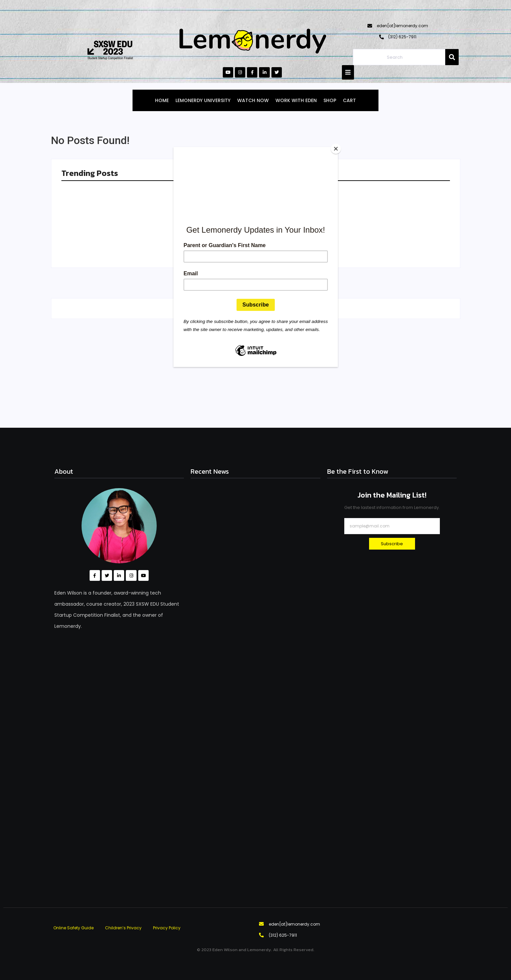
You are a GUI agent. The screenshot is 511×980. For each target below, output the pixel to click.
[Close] (336, 149)
